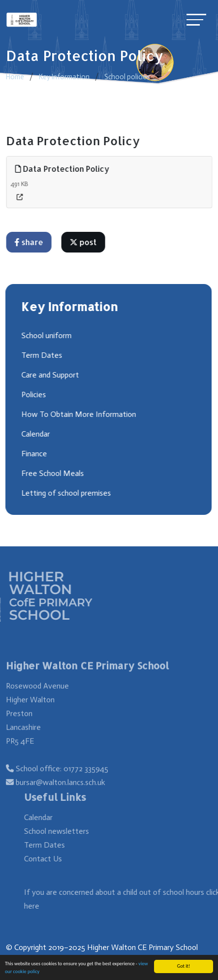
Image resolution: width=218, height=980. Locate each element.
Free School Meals (52, 473)
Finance (33, 454)
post (84, 242)
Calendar (35, 434)
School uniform (46, 335)
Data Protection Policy (63, 169)
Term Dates (41, 355)
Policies (33, 395)
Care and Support (49, 375)
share (30, 242)
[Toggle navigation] (196, 19)
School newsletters (66, 831)
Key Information (64, 77)
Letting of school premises (65, 493)
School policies (127, 77)
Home (15, 77)
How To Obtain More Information (78, 414)
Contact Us (52, 859)
